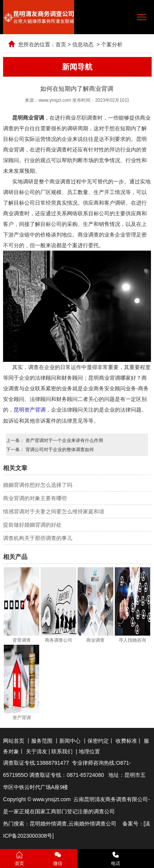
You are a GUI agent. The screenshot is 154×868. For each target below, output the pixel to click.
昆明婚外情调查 (48, 823)
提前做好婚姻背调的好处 (32, 524)
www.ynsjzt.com (55, 100)
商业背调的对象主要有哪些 (35, 498)
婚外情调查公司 (98, 823)
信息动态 (83, 44)
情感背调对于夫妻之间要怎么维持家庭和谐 (54, 511)
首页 (61, 44)
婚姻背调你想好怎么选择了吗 (38, 485)
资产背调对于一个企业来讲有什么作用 (64, 440)
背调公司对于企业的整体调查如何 (59, 449)
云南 (74, 823)
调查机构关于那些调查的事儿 (38, 538)
